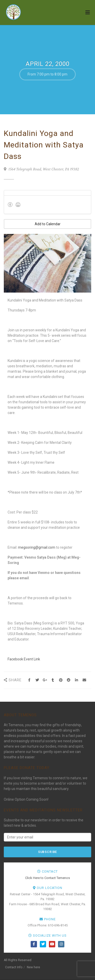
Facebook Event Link (24, 659)
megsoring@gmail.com (37, 547)
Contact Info (14, 967)
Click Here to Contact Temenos (48, 878)
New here (33, 967)
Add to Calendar (48, 224)
